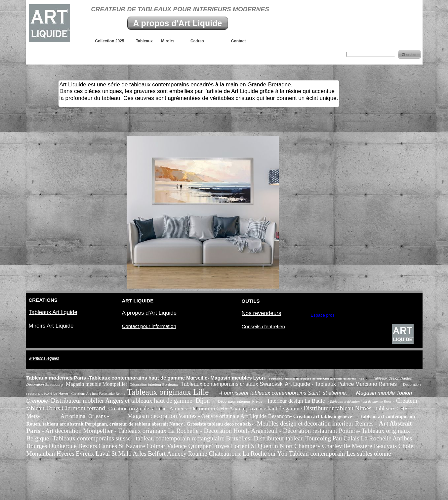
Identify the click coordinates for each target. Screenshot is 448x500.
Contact (234, 41)
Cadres (202, 41)
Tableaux (148, 41)
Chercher (409, 55)
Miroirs (171, 41)
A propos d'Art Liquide (178, 23)
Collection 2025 (115, 41)
